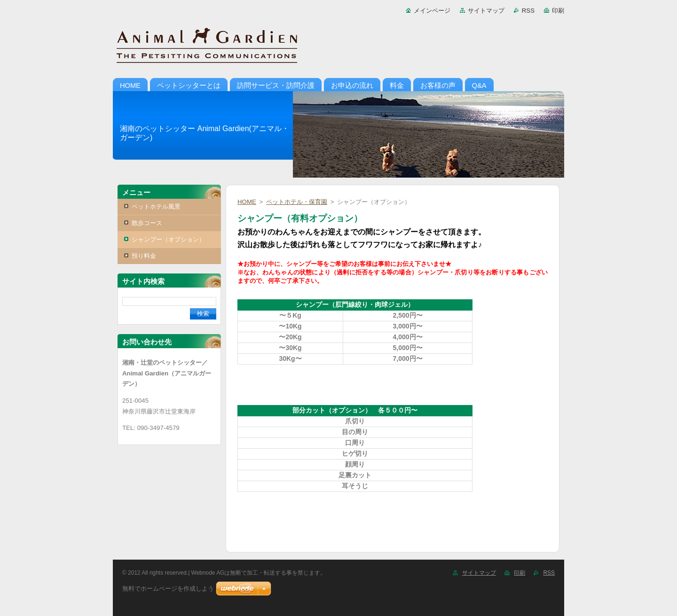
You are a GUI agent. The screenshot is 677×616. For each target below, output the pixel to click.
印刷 (558, 11)
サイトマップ (486, 11)
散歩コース (147, 223)
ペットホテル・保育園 (297, 202)
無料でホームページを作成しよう (168, 589)
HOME (247, 202)
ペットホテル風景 (156, 207)
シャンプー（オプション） (168, 239)
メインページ (432, 11)
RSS (528, 11)
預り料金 (144, 256)
